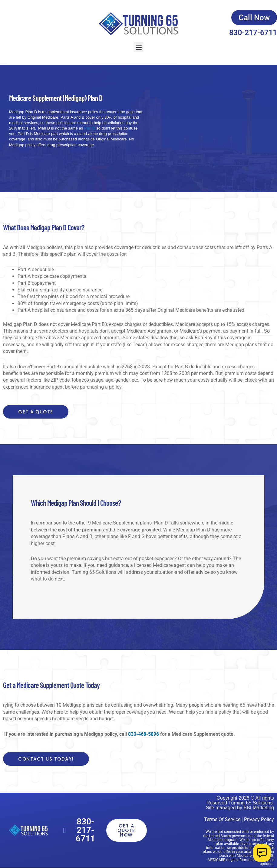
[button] (138, 47)
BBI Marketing (259, 808)
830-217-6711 (253, 33)
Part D (89, 128)
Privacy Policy (259, 819)
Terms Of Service (222, 819)
